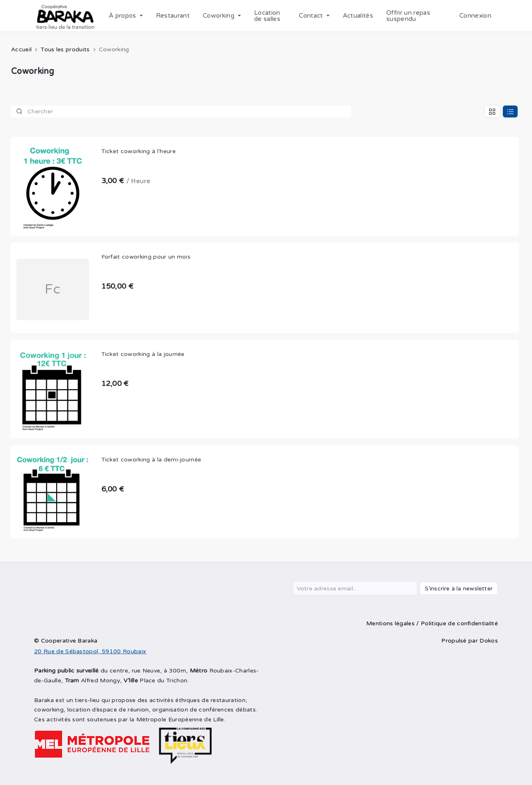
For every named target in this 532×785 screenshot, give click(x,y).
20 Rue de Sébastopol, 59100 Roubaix (90, 651)
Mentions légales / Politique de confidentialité (432, 623)
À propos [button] (123, 16)
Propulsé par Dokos (470, 641)
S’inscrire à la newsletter (459, 589)
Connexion (475, 16)
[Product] (181, 111)
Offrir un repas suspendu (408, 16)
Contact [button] (312, 16)
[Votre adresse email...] (355, 588)
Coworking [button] (219, 16)
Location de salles (267, 16)
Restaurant (173, 16)
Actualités (358, 16)
